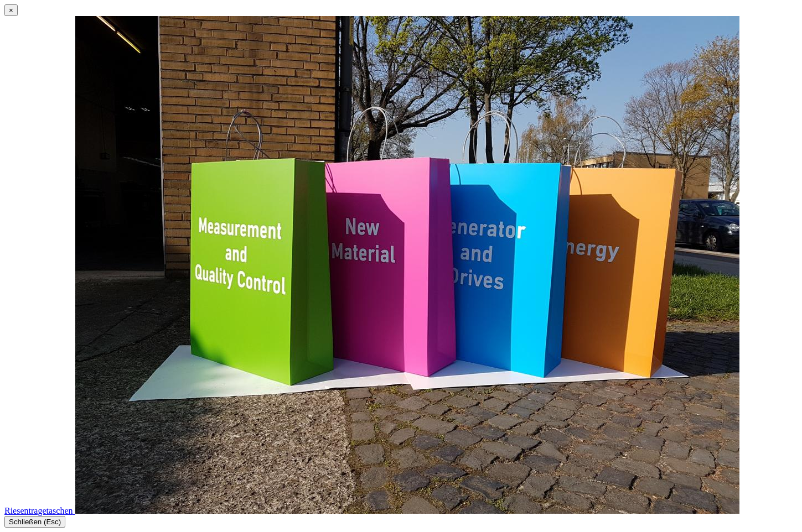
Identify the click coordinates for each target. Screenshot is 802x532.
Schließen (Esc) (35, 522)
